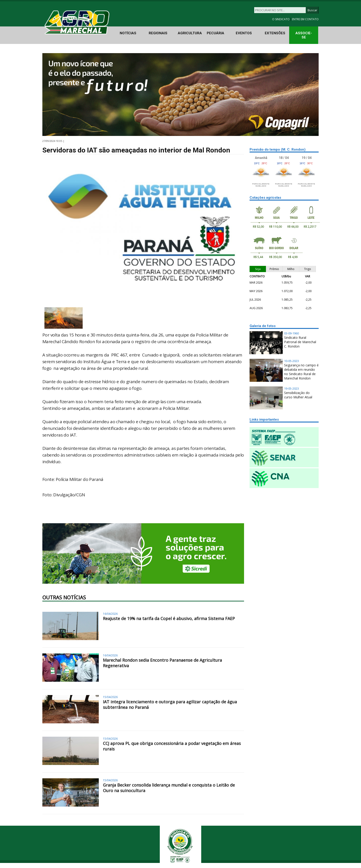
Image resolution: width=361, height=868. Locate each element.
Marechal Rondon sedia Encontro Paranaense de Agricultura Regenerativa (162, 663)
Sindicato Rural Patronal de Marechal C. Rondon (300, 342)
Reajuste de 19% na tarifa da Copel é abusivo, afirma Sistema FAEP (169, 618)
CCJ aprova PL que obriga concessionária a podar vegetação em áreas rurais (172, 746)
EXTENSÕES (275, 33)
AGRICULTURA (190, 33)
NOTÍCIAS (128, 33)
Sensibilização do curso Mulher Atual (298, 395)
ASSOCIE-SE (304, 35)
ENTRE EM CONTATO (305, 19)
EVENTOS (244, 33)
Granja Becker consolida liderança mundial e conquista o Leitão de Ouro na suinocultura (169, 788)
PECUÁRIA (215, 33)
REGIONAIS (158, 33)
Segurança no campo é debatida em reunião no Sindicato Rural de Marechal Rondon (301, 372)
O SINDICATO (281, 19)
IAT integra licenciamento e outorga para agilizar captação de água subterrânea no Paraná (170, 704)
